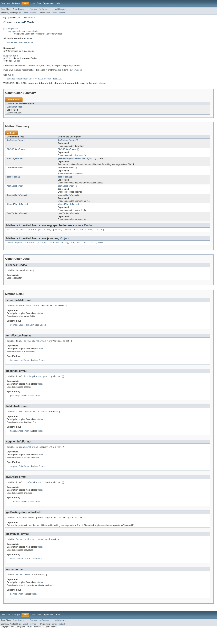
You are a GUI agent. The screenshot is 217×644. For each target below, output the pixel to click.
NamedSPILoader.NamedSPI (20, 42)
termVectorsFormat (68, 219)
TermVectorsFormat (17, 219)
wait (86, 249)
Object (65, 244)
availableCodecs (16, 236)
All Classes (60, 9)
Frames (33, 9)
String (93, 162)
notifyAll (76, 249)
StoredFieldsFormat (17, 209)
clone (10, 249)
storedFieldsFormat (68, 209)
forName (32, 236)
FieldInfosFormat (16, 152)
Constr (26, 13)
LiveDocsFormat (15, 172)
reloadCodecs (71, 236)
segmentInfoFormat (68, 200)
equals (19, 249)
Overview (5, 3)
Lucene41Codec (14, 109)
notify (65, 249)
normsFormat (64, 181)
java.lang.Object (11, 29)
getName (57, 236)
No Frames (44, 9)
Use (33, 3)
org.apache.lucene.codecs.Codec (24, 31)
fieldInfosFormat (67, 152)
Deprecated (48, 3)
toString (100, 236)
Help (58, 3)
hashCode (54, 249)
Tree (39, 3)
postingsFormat (66, 191)
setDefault (86, 236)
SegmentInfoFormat (17, 200)
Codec (17, 62)
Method (33, 13)
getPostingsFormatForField (73, 162)
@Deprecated (11, 56)
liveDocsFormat (66, 172)
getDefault (44, 236)
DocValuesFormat (16, 143)
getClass (42, 249)
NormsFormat (13, 181)
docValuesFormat (67, 143)
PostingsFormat (15, 162)
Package (16, 3)
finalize (30, 249)
